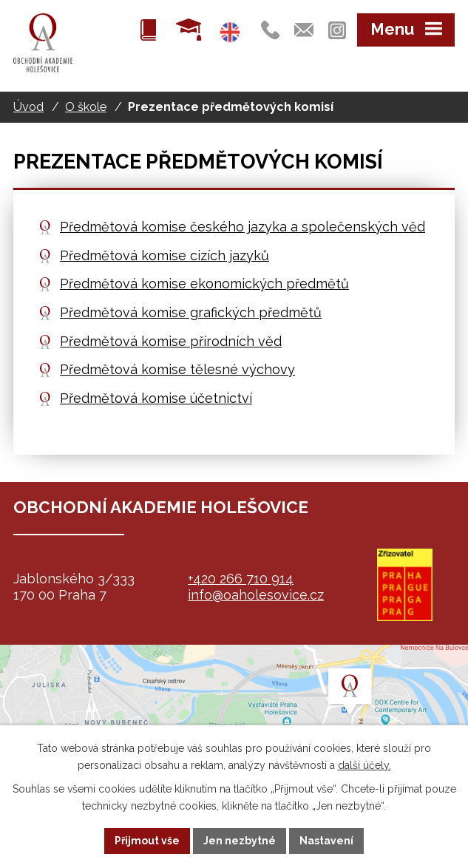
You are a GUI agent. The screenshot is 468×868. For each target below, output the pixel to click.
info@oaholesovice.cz (256, 595)
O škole (86, 107)
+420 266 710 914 (241, 579)
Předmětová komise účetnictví (156, 398)
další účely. (364, 765)
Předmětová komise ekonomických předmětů (204, 284)
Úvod (28, 107)
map (234, 719)
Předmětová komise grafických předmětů (191, 312)
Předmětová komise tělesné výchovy (177, 369)
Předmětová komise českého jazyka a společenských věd (243, 227)
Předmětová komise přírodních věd (171, 341)
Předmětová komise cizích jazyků (165, 255)
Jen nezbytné (240, 841)
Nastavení (326, 841)
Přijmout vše (147, 841)
